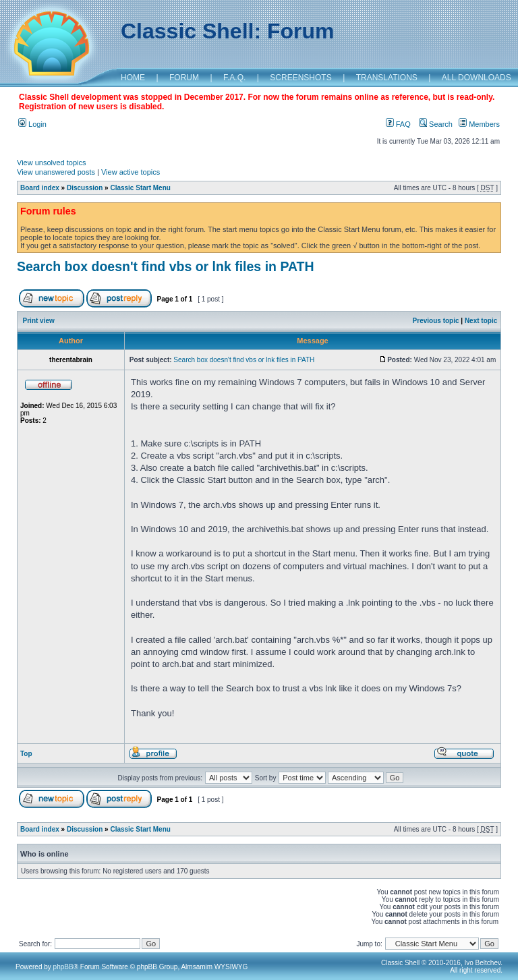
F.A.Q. (234, 78)
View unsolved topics (52, 163)
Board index (40, 188)
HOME (133, 78)
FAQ (398, 124)
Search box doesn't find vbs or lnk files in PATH (166, 266)
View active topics (131, 172)
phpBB (63, 967)
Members (479, 124)
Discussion (85, 188)
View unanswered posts (56, 172)
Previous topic (436, 321)
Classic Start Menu (140, 188)
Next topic (481, 321)
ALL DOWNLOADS (477, 78)
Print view (39, 321)
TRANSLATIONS (387, 78)
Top (26, 754)
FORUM (184, 78)
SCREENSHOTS (300, 78)
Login (32, 124)
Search (436, 124)
